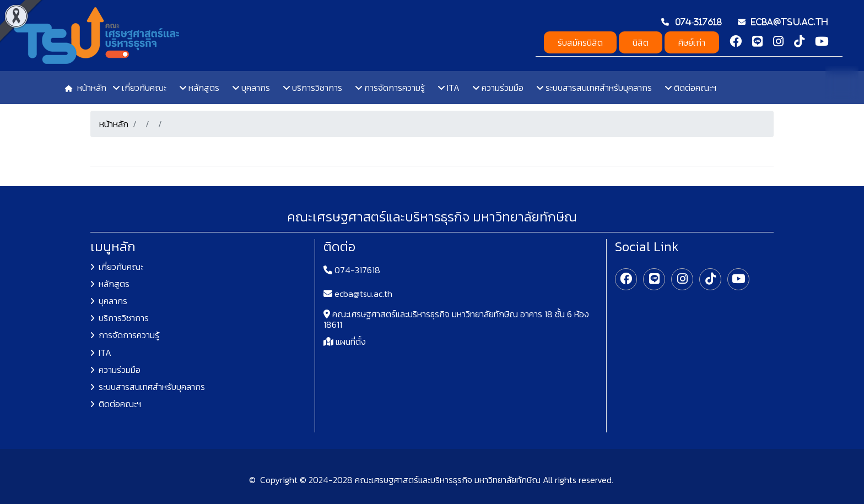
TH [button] (842, 82)
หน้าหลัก (114, 124)
